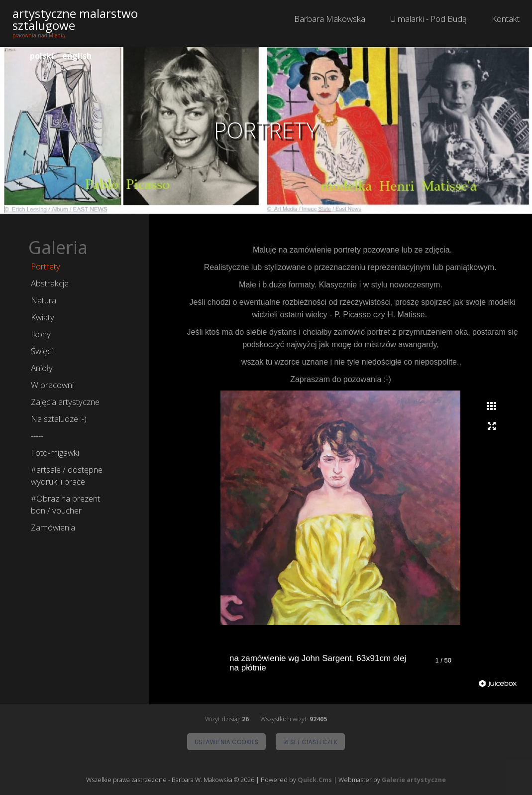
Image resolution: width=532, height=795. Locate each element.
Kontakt (506, 19)
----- (37, 436)
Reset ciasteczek (310, 742)
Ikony (41, 334)
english (77, 56)
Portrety (46, 266)
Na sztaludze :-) (59, 419)
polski (42, 56)
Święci (42, 351)
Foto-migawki (55, 453)
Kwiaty (43, 317)
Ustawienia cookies (226, 742)
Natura (44, 300)
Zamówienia (53, 527)
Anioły (42, 368)
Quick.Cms (315, 780)
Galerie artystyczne (414, 780)
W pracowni (52, 385)
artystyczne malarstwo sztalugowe (75, 19)
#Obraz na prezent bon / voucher (65, 504)
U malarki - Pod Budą (428, 19)
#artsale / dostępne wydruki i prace (67, 475)
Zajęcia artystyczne (65, 402)
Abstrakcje (50, 283)
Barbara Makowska (330, 19)
